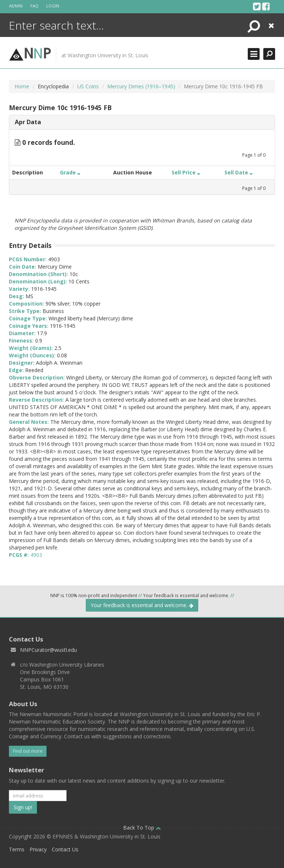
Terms (17, 849)
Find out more (28, 751)
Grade (70, 172)
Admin (16, 6)
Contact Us (65, 849)
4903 (36, 555)
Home (22, 86)
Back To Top (142, 828)
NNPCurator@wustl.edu (48, 650)
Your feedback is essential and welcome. (142, 605)
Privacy (38, 849)
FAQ (34, 6)
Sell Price (186, 172)
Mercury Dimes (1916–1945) (141, 86)
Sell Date (239, 172)
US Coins (88, 86)
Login (53, 6)
